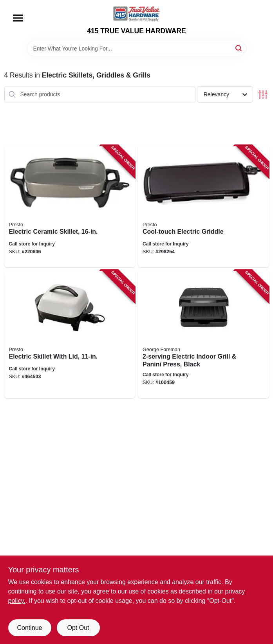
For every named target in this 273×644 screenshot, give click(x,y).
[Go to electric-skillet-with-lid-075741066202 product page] (70, 334)
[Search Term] (137, 49)
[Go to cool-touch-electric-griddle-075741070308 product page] (203, 206)
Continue (29, 628)
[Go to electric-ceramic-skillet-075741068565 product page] (70, 206)
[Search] (239, 48)
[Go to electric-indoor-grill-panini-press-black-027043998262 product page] (203, 334)
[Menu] (18, 18)
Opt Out (78, 628)
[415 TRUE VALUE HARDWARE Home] (137, 14)
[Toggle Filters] (263, 95)
